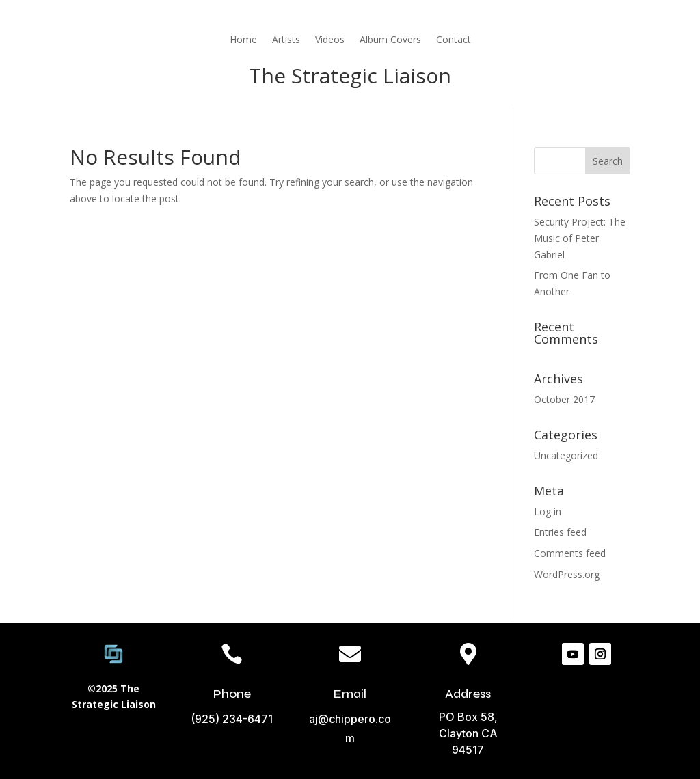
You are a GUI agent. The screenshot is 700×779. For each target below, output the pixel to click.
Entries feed (560, 532)
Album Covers (390, 39)
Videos (330, 39)
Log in (548, 511)
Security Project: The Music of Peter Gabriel (580, 238)
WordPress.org (567, 574)
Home (243, 39)
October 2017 (564, 399)
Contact (454, 39)
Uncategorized (566, 455)
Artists (286, 39)
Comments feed (570, 553)
